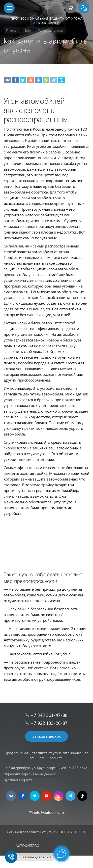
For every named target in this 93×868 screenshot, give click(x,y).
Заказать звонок (46, 736)
